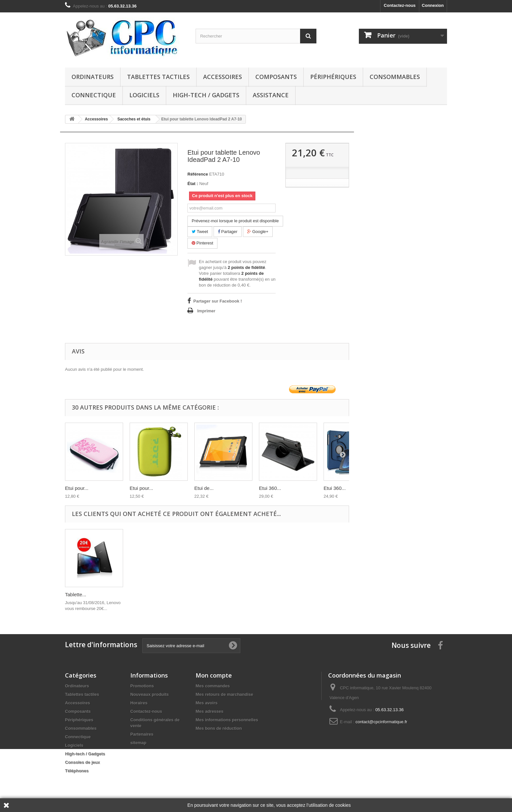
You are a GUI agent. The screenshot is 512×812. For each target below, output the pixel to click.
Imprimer (206, 311)
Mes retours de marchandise (224, 694)
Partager (228, 232)
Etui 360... (270, 488)
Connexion (433, 5)
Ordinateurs (93, 77)
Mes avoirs (207, 703)
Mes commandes (213, 686)
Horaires (139, 703)
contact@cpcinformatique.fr (381, 722)
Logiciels (144, 95)
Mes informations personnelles (227, 720)
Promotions (142, 686)
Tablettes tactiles (158, 77)
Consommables (395, 77)
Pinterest (202, 243)
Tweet (200, 232)
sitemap (138, 743)
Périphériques (333, 77)
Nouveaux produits (150, 694)
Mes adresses (209, 711)
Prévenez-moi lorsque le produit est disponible (235, 221)
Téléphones (77, 771)
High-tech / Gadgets (206, 95)
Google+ (258, 232)
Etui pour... (77, 488)
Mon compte (214, 675)
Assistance (271, 95)
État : (193, 184)
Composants (276, 77)
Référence (198, 174)
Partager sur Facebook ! (218, 301)
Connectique (94, 95)
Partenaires (142, 734)
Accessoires (223, 77)
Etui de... (204, 488)
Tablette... (76, 594)
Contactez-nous (400, 5)
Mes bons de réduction (219, 728)
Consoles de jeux (82, 762)
